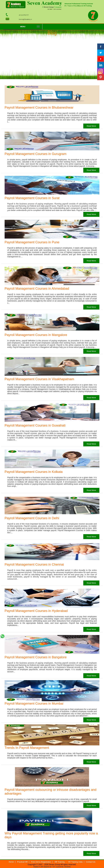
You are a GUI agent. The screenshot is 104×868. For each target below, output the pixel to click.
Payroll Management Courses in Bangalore (36, 657)
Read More (91, 126)
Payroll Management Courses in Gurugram (35, 154)
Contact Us (91, 862)
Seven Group (55, 864)
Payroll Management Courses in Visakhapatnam (39, 379)
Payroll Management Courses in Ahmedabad (37, 288)
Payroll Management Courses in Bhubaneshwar (39, 107)
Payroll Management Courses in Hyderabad (36, 611)
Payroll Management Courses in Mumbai (34, 703)
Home (11, 862)
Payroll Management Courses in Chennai (34, 564)
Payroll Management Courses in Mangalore (36, 335)
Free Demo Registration (41, 862)
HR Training (60, 862)
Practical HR (22, 862)
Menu (23, 27)
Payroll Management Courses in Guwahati (35, 425)
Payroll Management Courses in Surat (32, 198)
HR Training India (75, 862)
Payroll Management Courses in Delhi (32, 518)
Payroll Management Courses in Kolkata (34, 472)
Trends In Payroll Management (27, 748)
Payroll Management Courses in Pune (32, 242)
